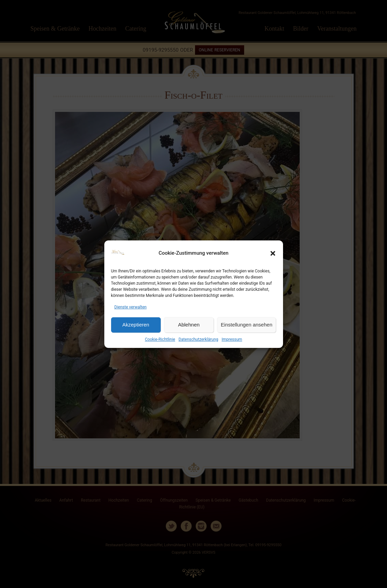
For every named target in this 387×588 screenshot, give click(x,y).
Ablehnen (189, 325)
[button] (273, 253)
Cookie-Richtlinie (160, 339)
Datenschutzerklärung (198, 339)
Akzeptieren (136, 325)
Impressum (232, 339)
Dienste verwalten (131, 307)
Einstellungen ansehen (247, 325)
